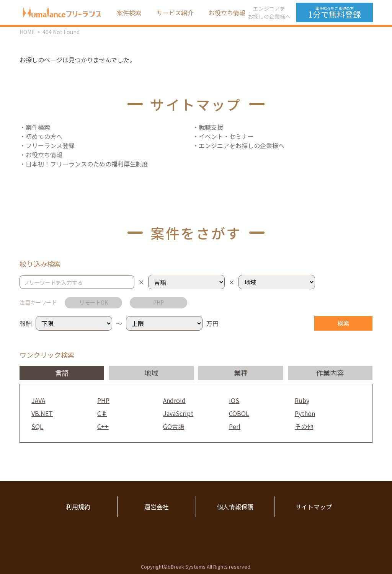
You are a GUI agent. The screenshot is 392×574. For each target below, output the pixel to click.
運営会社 (157, 507)
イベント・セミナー (226, 136)
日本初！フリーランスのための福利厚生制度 (87, 164)
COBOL (239, 413)
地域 (151, 373)
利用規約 (78, 507)
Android (174, 400)
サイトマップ (314, 507)
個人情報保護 (235, 507)
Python (305, 413)
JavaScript (178, 413)
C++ (103, 426)
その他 (304, 426)
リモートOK (94, 302)
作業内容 (330, 373)
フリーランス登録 (50, 145)
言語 (62, 373)
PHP (158, 302)
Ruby (302, 400)
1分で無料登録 (335, 13)
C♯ (102, 413)
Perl (235, 426)
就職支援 (211, 127)
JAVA (38, 400)
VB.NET (42, 413)
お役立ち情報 (227, 13)
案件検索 (129, 13)
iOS (234, 400)
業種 (241, 373)
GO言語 (174, 426)
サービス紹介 (175, 13)
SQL (37, 426)
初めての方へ (44, 136)
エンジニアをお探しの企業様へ (269, 12)
